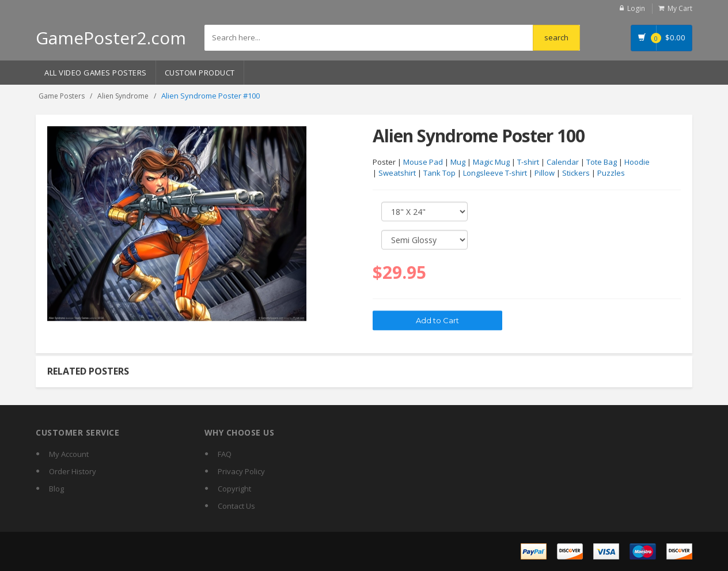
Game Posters (62, 96)
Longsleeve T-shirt (495, 173)
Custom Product (200, 73)
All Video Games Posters (96, 73)
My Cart (680, 8)
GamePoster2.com (111, 38)
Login (636, 8)
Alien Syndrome (123, 96)
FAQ (225, 454)
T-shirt (528, 162)
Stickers (576, 173)
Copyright (234, 489)
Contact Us (236, 506)
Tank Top (439, 173)
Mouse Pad (423, 162)
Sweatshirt (397, 173)
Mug (458, 162)
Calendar (563, 162)
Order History (73, 471)
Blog (56, 489)
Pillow (545, 173)
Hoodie (637, 162)
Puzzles (611, 173)
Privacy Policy (241, 471)
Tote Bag (602, 162)
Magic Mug (491, 162)
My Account (69, 454)
